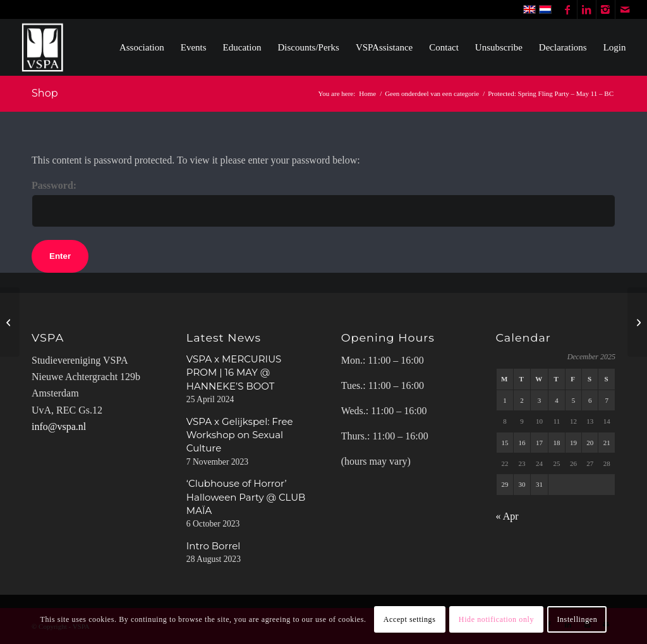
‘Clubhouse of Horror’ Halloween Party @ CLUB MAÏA (246, 497)
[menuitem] (142, 47)
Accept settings (410, 619)
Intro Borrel (213, 546)
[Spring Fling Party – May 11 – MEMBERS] (10, 322)
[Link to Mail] (625, 9)
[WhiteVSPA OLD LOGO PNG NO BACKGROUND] (43, 47)
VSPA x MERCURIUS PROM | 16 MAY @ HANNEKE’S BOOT (234, 373)
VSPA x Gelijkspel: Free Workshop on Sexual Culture (240, 435)
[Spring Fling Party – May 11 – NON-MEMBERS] (637, 322)
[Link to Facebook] (568, 9)
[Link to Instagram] (606, 9)
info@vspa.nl (59, 426)
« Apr (507, 516)
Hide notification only (496, 619)
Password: (323, 203)
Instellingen (577, 619)
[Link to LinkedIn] (587, 9)
